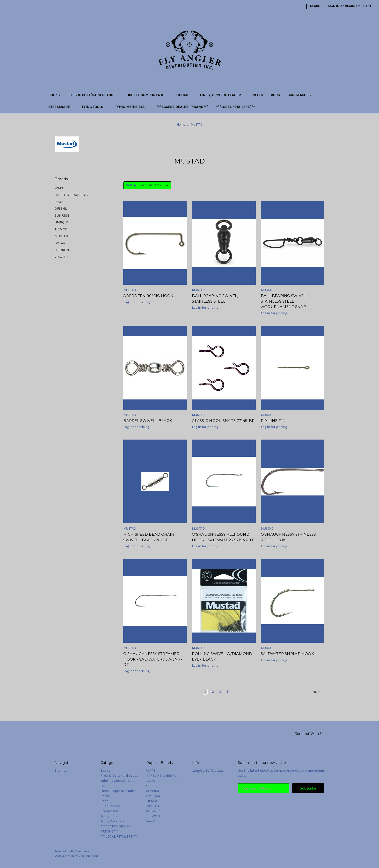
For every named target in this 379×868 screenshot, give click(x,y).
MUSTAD (197, 125)
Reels (258, 95)
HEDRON (62, 250)
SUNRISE (62, 215)
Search (316, 6)
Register (352, 6)
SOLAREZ (62, 243)
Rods (275, 95)
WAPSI (60, 188)
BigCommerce (80, 851)
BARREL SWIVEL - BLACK (148, 421)
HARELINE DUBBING (71, 195)
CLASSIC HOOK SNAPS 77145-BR (223, 421)
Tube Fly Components (147, 95)
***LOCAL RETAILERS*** (235, 107)
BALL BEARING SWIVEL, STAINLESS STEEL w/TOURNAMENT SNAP (284, 301)
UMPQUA (62, 222)
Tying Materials (132, 107)
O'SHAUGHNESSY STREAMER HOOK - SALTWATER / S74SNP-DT (153, 659)
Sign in (334, 6)
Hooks (184, 95)
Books (54, 95)
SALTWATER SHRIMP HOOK (287, 654)
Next (318, 692)
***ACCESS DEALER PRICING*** (182, 107)
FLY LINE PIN (273, 421)
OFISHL (61, 208)
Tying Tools (95, 107)
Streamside (61, 107)
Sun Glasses (301, 95)
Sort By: (132, 185)
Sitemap (61, 771)
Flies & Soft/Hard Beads (92, 95)
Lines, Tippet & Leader (222, 95)
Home (181, 125)
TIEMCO (61, 229)
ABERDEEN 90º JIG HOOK (148, 296)
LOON (59, 202)
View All (61, 257)
